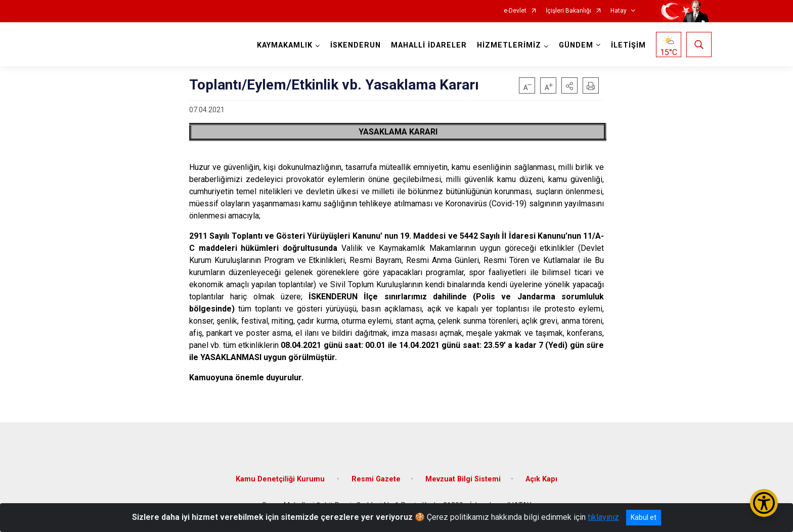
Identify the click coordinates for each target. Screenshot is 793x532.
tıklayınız (603, 517)
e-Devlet (515, 11)
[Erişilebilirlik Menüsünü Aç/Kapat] (764, 503)
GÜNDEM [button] (576, 45)
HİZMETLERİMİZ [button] (509, 45)
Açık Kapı (541, 479)
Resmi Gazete (376, 479)
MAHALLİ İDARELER (429, 45)
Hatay (619, 11)
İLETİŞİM (628, 45)
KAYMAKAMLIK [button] (285, 45)
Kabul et (644, 517)
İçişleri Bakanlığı (568, 11)
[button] (569, 85)
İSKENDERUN (356, 45)
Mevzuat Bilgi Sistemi (463, 479)
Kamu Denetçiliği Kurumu (281, 479)
